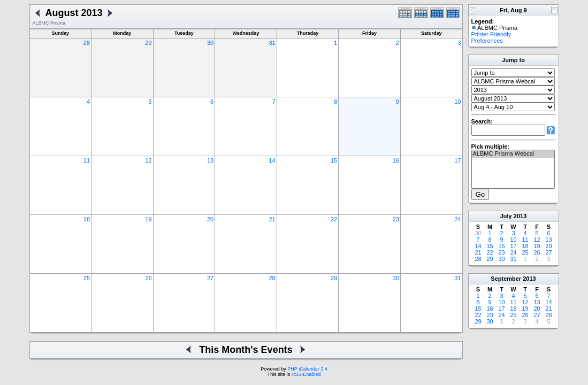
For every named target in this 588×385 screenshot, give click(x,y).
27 (210, 278)
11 (87, 160)
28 (87, 43)
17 (457, 160)
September (506, 279)
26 (148, 278)
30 (210, 43)
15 (334, 160)
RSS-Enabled (306, 374)
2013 (520, 216)
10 (457, 102)
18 (87, 219)
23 (396, 219)
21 (272, 219)
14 (272, 160)
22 (334, 219)
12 (148, 160)
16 (396, 160)
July (506, 216)
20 (210, 219)
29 (148, 43)
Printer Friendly (491, 34)
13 (210, 160)
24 (457, 219)
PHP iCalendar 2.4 (307, 369)
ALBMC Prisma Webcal (513, 154)
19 (148, 219)
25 (87, 278)
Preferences (487, 41)
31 (272, 43)
